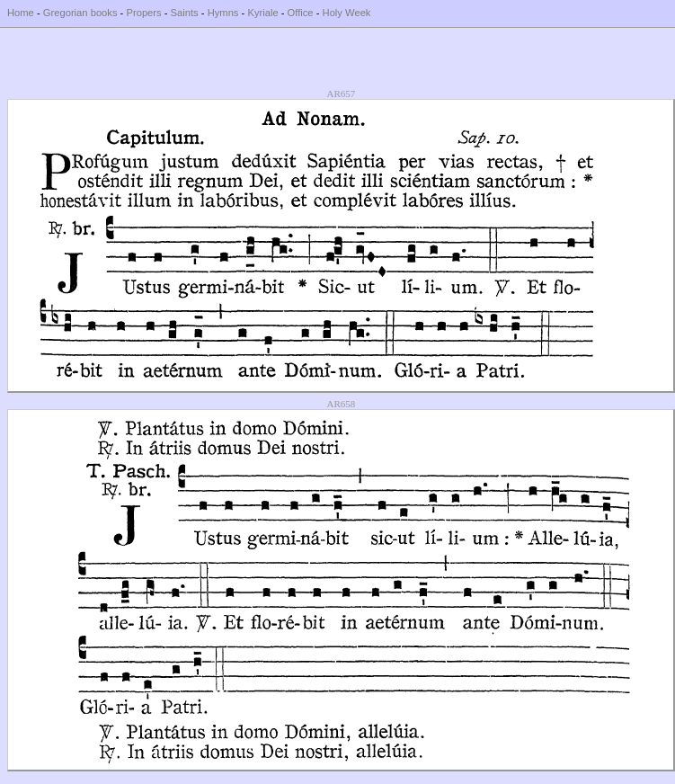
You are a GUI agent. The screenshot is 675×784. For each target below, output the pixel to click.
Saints (185, 13)
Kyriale (262, 13)
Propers (143, 13)
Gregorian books (80, 13)
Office (301, 13)
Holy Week (347, 13)
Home (21, 13)
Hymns (223, 13)
